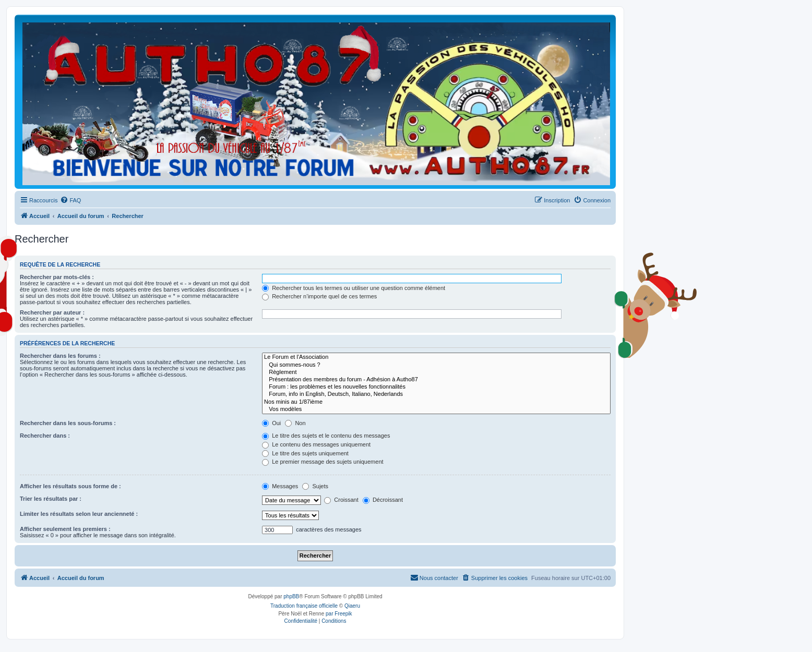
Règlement (436, 372)
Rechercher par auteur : (52, 312)
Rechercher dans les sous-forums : (68, 423)
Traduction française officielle (304, 606)
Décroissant (383, 500)
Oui (271, 423)
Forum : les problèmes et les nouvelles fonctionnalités (436, 387)
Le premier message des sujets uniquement (323, 462)
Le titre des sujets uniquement (305, 453)
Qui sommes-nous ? (436, 365)
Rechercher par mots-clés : (57, 277)
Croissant (341, 500)
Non (295, 423)
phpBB (291, 596)
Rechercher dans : (45, 436)
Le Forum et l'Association (436, 357)
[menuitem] (70, 200)
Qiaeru (352, 606)
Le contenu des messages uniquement (316, 444)
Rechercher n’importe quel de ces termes (319, 296)
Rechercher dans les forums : (60, 356)
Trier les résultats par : (51, 499)
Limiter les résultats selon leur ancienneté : (79, 514)
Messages (280, 486)
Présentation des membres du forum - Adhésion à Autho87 (436, 380)
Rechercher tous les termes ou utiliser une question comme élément (354, 288)
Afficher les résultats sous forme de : (70, 486)
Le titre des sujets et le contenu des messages (326, 436)
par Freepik (339, 614)
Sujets (315, 486)
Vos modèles (436, 409)
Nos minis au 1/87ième (436, 402)
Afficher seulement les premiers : (65, 529)
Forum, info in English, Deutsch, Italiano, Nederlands (436, 394)
